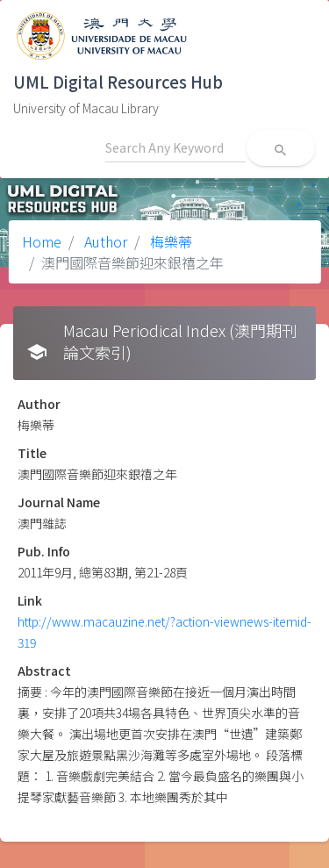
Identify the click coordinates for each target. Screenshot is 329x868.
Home (42, 241)
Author (104, 241)
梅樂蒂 (169, 241)
